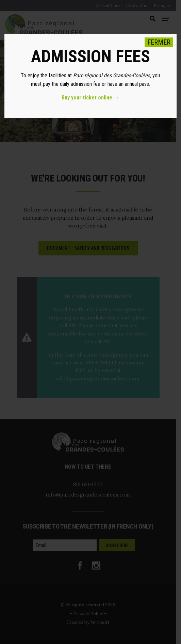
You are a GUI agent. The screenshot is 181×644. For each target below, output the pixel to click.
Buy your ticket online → (91, 98)
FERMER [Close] (159, 42)
